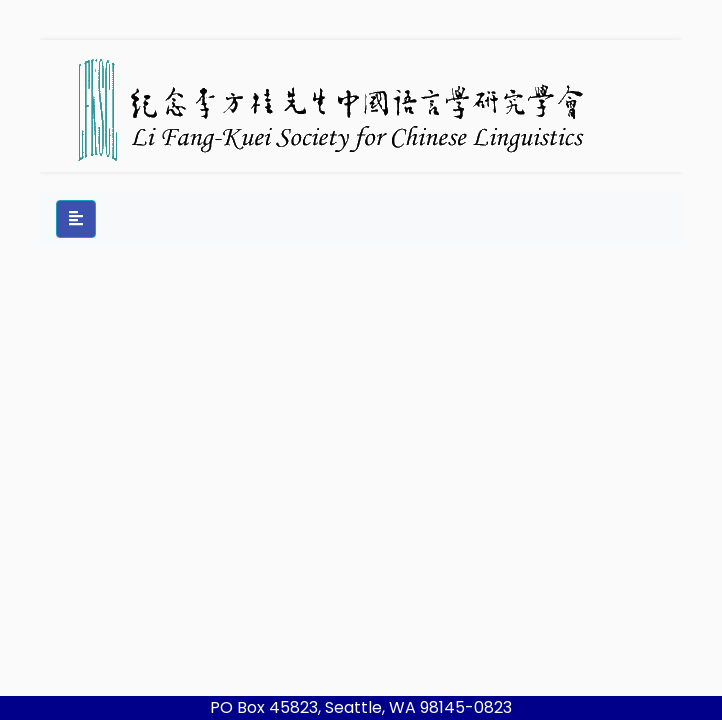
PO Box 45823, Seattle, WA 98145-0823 (361, 707)
